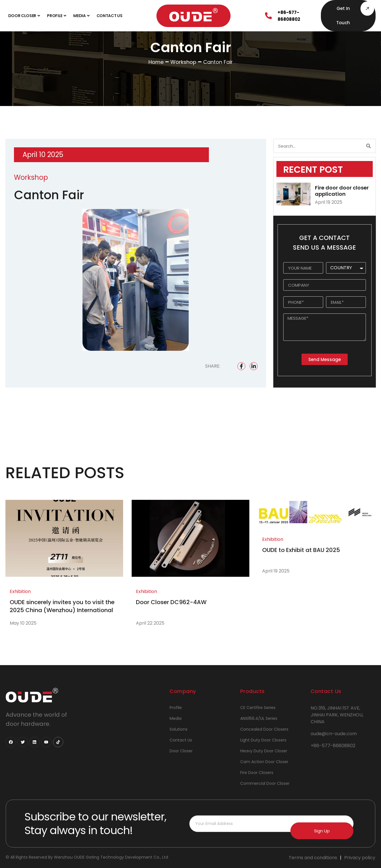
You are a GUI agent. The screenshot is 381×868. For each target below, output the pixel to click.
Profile (57, 16)
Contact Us (110, 16)
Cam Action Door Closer (264, 762)
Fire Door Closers (257, 773)
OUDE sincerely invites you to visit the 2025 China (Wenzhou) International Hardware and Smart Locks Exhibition (62, 610)
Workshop (183, 62)
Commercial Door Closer (265, 783)
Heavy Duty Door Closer (264, 751)
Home (156, 62)
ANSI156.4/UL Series (259, 718)
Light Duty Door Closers (263, 740)
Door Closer (25, 16)
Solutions (179, 729)
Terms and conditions (313, 858)
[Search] (368, 146)
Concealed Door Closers (264, 729)
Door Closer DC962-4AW (171, 602)
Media (82, 16)
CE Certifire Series (258, 708)
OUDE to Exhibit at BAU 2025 (301, 550)
